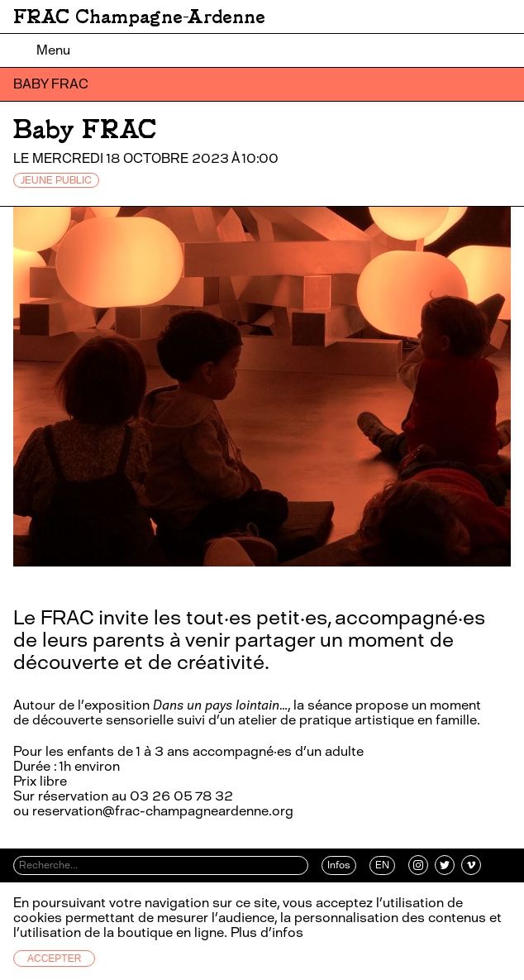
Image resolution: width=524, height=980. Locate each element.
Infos (339, 865)
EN (382, 865)
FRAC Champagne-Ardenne (139, 17)
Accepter (54, 958)
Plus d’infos (265, 932)
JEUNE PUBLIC (56, 180)
